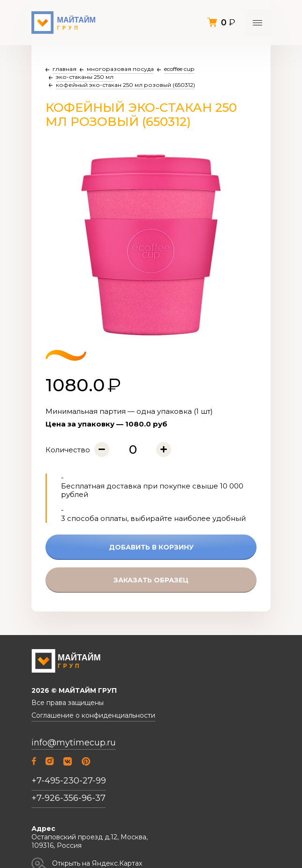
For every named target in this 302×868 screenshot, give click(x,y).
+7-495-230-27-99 (69, 781)
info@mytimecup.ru (74, 743)
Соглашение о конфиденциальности (93, 716)
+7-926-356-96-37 (68, 798)
